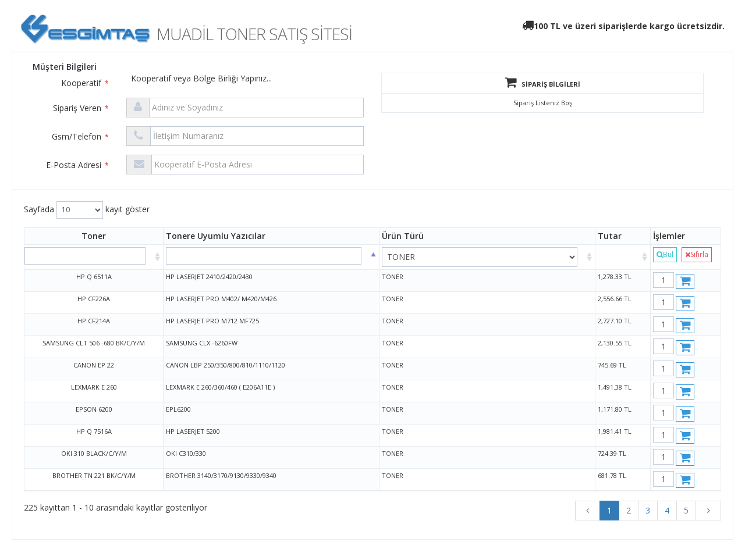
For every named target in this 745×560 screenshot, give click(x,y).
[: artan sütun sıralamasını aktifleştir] (623, 257)
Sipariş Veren (81, 108)
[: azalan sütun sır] (272, 257)
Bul (665, 254)
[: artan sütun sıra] (94, 257)
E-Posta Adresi (77, 165)
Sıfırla (697, 254)
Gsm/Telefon (80, 136)
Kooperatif (85, 83)
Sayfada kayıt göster (87, 210)
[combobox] (326, 81)
